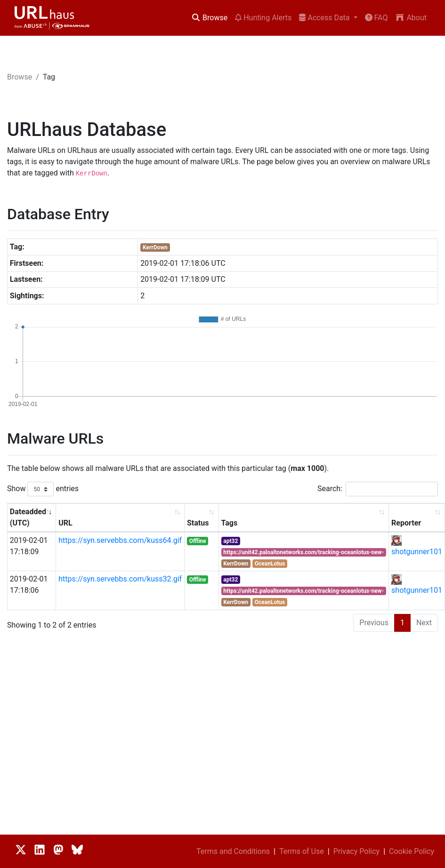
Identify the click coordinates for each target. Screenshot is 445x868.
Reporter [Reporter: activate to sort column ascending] (406, 523)
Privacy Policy (357, 851)
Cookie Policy (412, 851)
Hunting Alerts (263, 18)
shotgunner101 (417, 552)
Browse (209, 18)
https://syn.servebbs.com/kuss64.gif (120, 540)
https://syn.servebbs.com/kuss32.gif (120, 579)
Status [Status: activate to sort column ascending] (198, 523)
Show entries (43, 489)
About (411, 18)
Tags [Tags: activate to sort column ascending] (230, 523)
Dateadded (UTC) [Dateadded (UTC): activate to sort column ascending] (28, 517)
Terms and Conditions (233, 851)
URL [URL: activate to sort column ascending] (65, 523)
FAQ (376, 18)
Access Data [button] (325, 18)
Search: (378, 489)
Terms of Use (302, 851)
